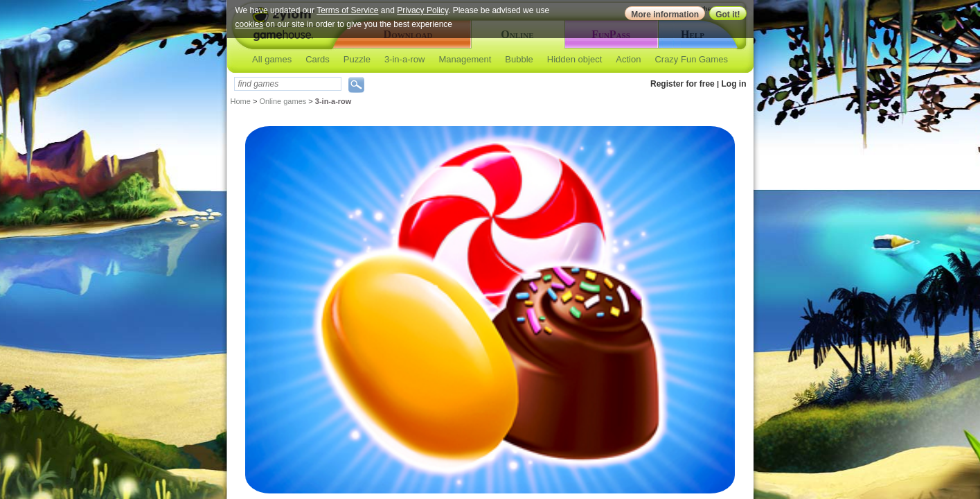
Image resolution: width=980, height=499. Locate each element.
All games (272, 59)
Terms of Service (347, 10)
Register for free (683, 84)
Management (465, 59)
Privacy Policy (422, 10)
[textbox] (288, 84)
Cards (318, 59)
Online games (283, 101)
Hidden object (575, 59)
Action (628, 59)
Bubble (519, 59)
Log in (734, 84)
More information (665, 15)
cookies (250, 24)
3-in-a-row (405, 59)
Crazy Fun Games (691, 59)
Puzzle (357, 59)
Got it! (728, 15)
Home (241, 101)
